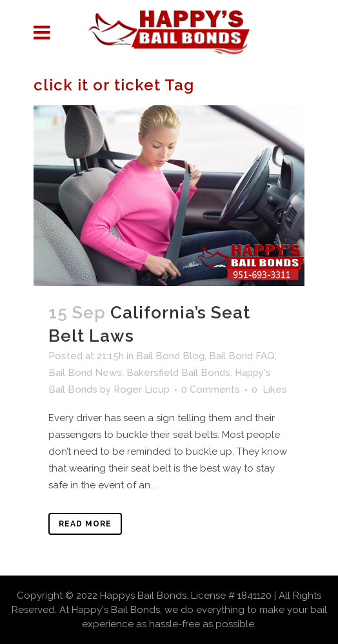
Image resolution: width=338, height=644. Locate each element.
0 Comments (211, 390)
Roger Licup (142, 390)
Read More (85, 524)
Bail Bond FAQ (242, 356)
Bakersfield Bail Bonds (178, 373)
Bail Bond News (85, 373)
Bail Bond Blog (170, 356)
